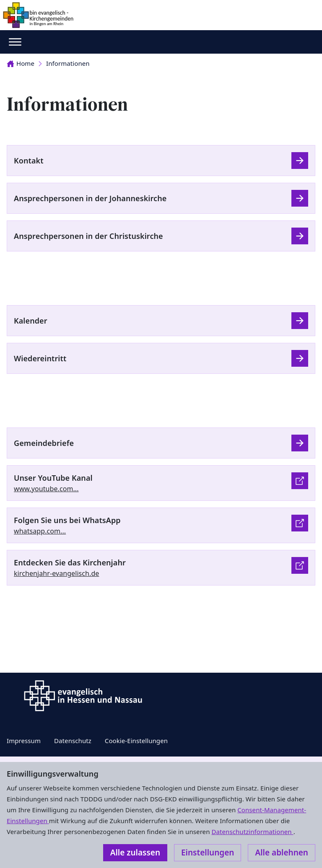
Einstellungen (208, 852)
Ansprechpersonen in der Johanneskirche (90, 198)
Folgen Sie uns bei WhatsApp (67, 520)
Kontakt (29, 161)
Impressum (24, 741)
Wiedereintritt (40, 358)
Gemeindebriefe (44, 443)
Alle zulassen (135, 852)
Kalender (31, 321)
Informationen (68, 63)
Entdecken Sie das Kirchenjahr (70, 562)
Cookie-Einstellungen (136, 741)
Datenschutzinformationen (252, 832)
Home (21, 63)
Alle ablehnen (282, 852)
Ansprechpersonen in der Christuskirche (88, 236)
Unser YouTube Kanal (53, 478)
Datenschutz (73, 741)
